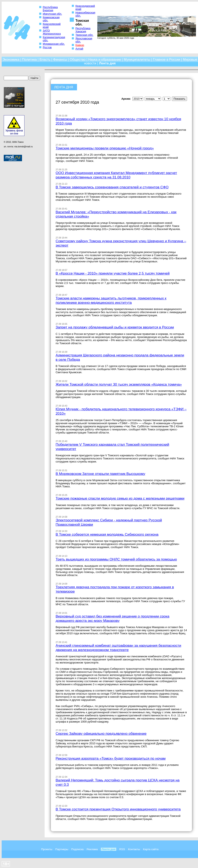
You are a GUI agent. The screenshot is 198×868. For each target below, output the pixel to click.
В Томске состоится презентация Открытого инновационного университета (118, 809)
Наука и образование (105, 60)
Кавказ (80, 45)
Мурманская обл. (54, 44)
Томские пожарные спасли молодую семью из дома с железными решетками (120, 498)
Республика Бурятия (50, 9)
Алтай (79, 49)
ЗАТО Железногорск (52, 32)
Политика (29, 60)
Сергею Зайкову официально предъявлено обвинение (101, 734)
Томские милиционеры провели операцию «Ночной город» (105, 148)
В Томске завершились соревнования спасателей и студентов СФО (112, 187)
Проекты (47, 849)
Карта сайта (151, 849)
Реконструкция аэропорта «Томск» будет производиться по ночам (111, 758)
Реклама (92, 849)
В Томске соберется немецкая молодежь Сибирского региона (107, 534)
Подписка (77, 849)
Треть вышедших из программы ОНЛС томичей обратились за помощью (116, 559)
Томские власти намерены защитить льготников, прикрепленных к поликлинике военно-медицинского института (111, 300)
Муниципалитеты (137, 60)
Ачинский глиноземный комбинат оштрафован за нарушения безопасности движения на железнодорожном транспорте (118, 648)
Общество (78, 60)
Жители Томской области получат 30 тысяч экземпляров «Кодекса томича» (119, 384)
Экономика (11, 60)
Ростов (47, 47)
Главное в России (167, 60)
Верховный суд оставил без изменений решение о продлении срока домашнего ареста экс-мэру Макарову (112, 618)
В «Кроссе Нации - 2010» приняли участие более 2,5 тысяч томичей (113, 273)
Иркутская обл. (52, 14)
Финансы (60, 60)
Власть (45, 60)
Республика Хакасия (83, 30)
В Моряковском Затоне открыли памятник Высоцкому (100, 474)
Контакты (134, 849)
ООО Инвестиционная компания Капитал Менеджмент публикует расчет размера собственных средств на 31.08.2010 (116, 175)
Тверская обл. (84, 35)
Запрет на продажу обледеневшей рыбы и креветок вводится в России (115, 327)
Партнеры (62, 849)
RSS (122, 849)
